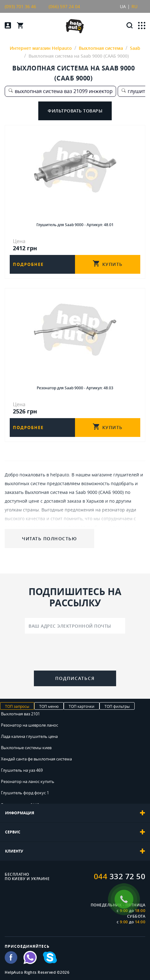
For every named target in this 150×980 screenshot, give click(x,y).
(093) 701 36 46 (20, 6)
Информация (75, 813)
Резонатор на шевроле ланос (29, 725)
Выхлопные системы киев (26, 748)
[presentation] (75, 653)
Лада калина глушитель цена (29, 736)
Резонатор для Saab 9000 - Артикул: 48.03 (75, 388)
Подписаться (75, 678)
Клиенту (75, 851)
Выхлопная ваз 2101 (20, 714)
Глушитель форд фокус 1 (25, 793)
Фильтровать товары (75, 111)
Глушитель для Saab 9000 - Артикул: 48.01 (75, 225)
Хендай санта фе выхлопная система (36, 759)
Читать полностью (49, 539)
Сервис (75, 832)
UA (123, 6)
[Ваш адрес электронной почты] (75, 626)
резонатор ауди (119, 510)
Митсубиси (93, 527)
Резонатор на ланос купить (28, 781)
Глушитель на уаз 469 (22, 770)
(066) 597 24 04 (64, 6)
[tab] (75, 813)
